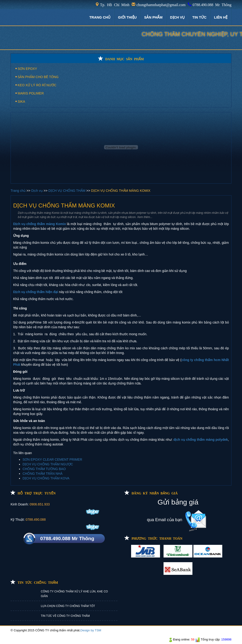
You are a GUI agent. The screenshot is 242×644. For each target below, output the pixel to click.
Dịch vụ (37, 191)
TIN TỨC (199, 17)
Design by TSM (91, 630)
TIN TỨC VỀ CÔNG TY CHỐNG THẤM (65, 616)
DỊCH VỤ (178, 17)
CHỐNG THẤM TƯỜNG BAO (44, 469)
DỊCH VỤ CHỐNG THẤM (67, 191)
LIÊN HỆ (221, 17)
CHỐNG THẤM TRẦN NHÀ (43, 474)
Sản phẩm (153, 17)
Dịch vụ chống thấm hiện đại (36, 292)
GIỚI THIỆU (127, 17)
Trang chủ (19, 191)
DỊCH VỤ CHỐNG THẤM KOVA (46, 478)
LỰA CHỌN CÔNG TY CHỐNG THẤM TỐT (68, 606)
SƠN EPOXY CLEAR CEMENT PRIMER (52, 459)
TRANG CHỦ (100, 17)
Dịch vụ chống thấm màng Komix (39, 224)
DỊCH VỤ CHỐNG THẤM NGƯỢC (48, 464)
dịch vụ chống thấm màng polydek (201, 440)
